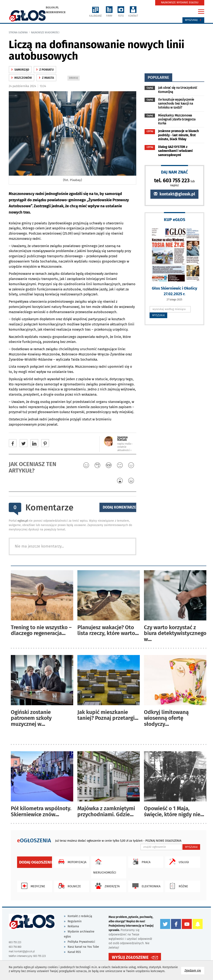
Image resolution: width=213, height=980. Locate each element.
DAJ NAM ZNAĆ (175, 172)
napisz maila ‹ (125, 444)
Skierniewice (56, 12)
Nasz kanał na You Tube (83, 947)
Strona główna (18, 32)
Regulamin (75, 921)
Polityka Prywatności (81, 942)
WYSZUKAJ (158, 315)
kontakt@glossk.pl (174, 194)
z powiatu (45, 70)
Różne (178, 886)
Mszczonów (22, 78)
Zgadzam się (194, 970)
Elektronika (145, 886)
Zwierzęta (106, 886)
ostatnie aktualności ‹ (124, 448)
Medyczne (32, 886)
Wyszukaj (193, 20)
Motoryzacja (71, 862)
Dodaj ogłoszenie (36, 862)
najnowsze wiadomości (45, 32)
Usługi (178, 862)
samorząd (20, 70)
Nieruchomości (105, 865)
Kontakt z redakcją (80, 916)
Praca (140, 862)
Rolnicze (69, 886)
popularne (158, 77)
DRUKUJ (74, 78)
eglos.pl (52, 7)
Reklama (73, 926)
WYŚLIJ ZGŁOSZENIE (130, 957)
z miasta (46, 78)
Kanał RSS (74, 952)
